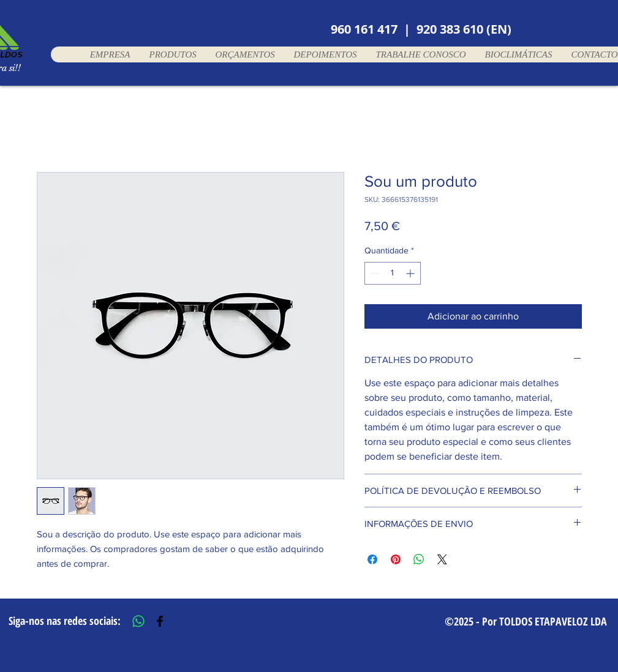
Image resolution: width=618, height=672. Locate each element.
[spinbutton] (393, 273)
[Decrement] (374, 273)
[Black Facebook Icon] (160, 621)
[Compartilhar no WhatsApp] (419, 559)
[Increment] (411, 273)
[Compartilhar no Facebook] (372, 559)
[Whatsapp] (138, 621)
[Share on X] (442, 559)
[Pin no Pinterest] (396, 559)
